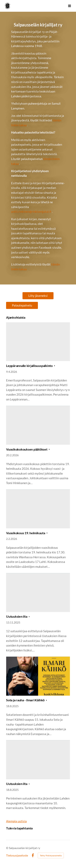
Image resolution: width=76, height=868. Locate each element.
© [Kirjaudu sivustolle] (7, 848)
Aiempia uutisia (16, 821)
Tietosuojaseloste (17, 855)
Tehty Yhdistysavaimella (51, 855)
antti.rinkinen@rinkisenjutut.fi (31, 212)
